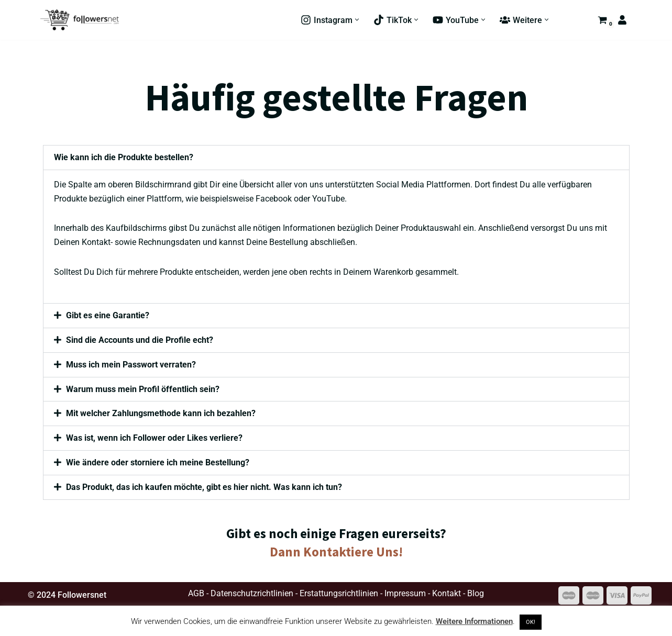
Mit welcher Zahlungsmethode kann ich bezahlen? (161, 415)
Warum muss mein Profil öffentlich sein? (143, 390)
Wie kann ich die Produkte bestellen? (124, 157)
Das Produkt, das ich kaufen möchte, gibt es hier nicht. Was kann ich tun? (205, 489)
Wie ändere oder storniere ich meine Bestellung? (158, 464)
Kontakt (447, 595)
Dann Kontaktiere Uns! (336, 553)
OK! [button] (531, 622)
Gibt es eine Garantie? (108, 316)
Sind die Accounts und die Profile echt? (140, 341)
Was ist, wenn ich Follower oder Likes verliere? (155, 439)
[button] (357, 20)
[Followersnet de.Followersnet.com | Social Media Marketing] (80, 20)
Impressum (405, 595)
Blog (476, 595)
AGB (196, 595)
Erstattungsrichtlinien (339, 595)
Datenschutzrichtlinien (252, 595)
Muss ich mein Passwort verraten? (131, 366)
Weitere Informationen (474, 621)
